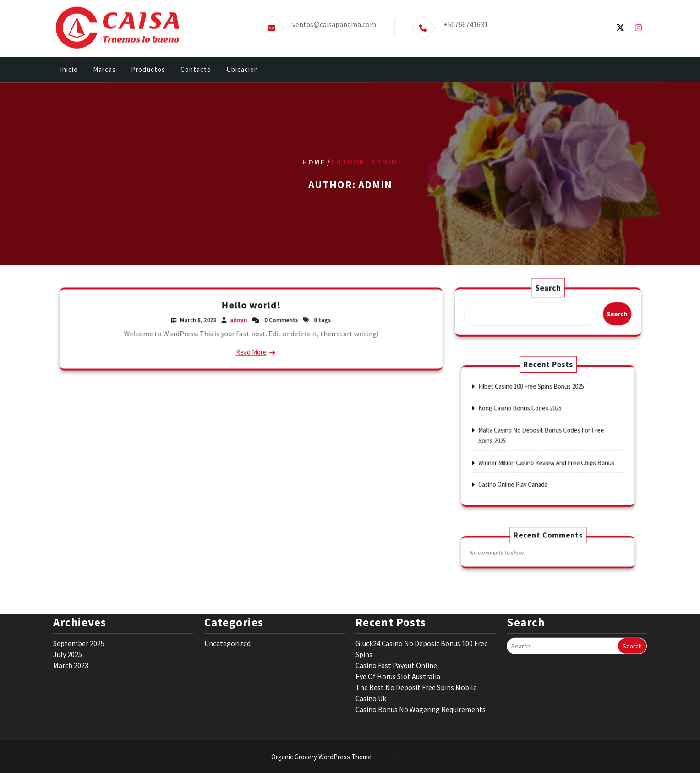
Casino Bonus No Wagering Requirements (421, 649)
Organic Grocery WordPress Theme (350, 757)
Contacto (196, 74)
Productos (148, 74)
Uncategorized (227, 583)
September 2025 (79, 583)
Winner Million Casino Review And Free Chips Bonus (547, 452)
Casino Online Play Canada (527, 465)
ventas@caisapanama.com (334, 13)
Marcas (104, 74)
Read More (251, 349)
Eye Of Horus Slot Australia (398, 616)
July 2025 (68, 594)
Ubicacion (242, 74)
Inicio (69, 74)
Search (548, 291)
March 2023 (71, 605)
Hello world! (251, 308)
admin (240, 321)
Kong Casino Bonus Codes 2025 (531, 419)
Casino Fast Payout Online (396, 605)
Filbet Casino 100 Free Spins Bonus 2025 (538, 406)
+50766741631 (466, 13)
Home (314, 162)
